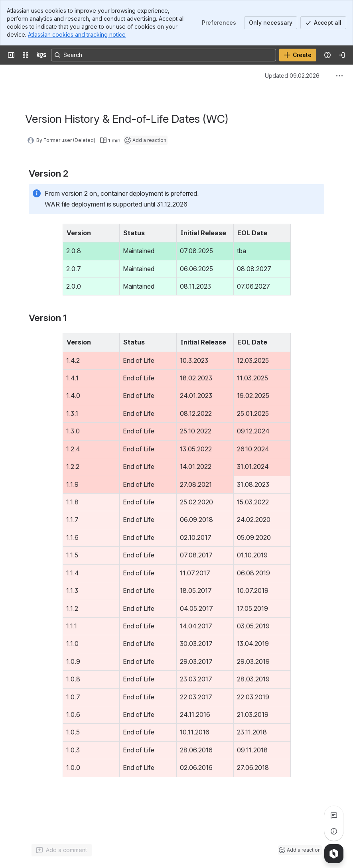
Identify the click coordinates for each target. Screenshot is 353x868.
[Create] (298, 55)
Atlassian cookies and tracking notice (77, 34)
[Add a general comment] (62, 850)
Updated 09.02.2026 (292, 76)
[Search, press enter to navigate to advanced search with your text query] (164, 55)
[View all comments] (334, 815)
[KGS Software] (41, 55)
